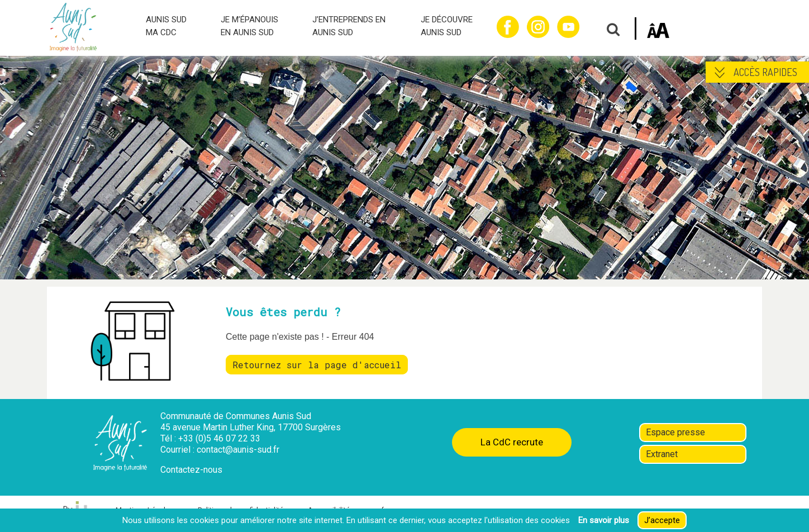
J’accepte (662, 520)
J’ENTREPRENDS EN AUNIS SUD (349, 26)
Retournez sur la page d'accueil (317, 365)
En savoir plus (604, 520)
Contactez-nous (191, 470)
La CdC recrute (512, 442)
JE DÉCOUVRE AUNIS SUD (447, 26)
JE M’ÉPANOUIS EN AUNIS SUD (249, 26)
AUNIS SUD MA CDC (166, 26)
